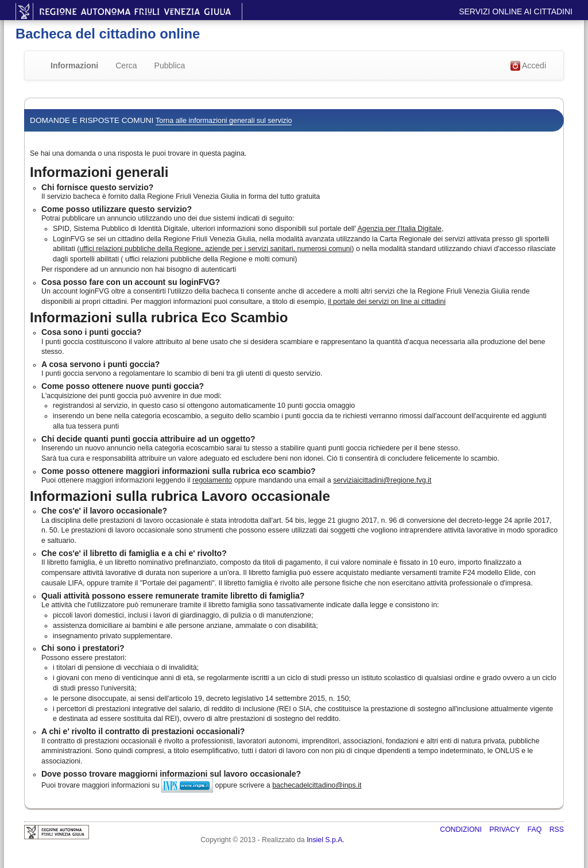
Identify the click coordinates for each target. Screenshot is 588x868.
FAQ (536, 830)
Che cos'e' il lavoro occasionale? (104, 511)
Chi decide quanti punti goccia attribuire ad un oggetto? (148, 439)
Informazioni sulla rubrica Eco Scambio (159, 317)
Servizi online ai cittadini (516, 11)
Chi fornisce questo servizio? (97, 187)
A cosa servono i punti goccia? (100, 364)
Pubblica (170, 65)
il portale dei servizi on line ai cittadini (387, 302)
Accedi (528, 66)
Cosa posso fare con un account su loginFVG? (131, 282)
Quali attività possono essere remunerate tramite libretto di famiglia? (173, 596)
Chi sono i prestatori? (83, 648)
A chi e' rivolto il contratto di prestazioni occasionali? (143, 731)
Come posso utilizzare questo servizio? (117, 209)
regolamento (212, 480)
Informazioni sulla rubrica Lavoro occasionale (180, 496)
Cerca (126, 65)
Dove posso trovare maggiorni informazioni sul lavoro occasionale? (171, 774)
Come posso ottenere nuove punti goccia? (123, 386)
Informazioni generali (99, 172)
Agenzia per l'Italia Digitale (400, 229)
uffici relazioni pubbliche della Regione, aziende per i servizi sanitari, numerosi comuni (215, 249)
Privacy (505, 830)
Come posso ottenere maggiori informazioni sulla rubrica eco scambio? (179, 471)
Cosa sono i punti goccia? (91, 332)
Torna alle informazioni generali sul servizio (224, 121)
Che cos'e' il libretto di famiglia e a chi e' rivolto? (134, 553)
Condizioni (462, 830)
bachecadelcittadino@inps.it (317, 785)
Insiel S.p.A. (326, 840)
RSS (557, 830)
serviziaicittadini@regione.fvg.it (382, 480)
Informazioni (74, 65)
